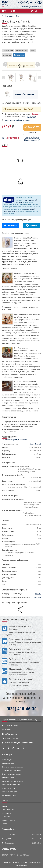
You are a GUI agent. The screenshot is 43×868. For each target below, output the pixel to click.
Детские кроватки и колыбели (12, 767)
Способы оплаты (9, 849)
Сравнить (32, 133)
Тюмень (5, 824)
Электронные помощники (11, 785)
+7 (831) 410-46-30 (11, 725)
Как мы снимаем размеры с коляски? (15, 440)
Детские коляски (8, 763)
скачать (38, 594)
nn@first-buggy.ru (11, 734)
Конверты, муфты (8, 788)
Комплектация (8, 50)
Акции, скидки (7, 760)
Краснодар (6, 817)
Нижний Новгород (8, 820)
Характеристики (22, 50)
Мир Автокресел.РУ (9, 795)
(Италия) (35, 444)
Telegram (8, 730)
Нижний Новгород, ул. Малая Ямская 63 (19, 743)
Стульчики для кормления (11, 771)
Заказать (32, 127)
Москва (4, 806)
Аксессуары (7, 55)
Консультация (19, 55)
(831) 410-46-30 (8, 11)
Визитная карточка (11, 738)
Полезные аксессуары (10, 792)
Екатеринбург (7, 813)
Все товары (7, 755)
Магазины (6, 801)
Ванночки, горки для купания (12, 781)
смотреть (37, 597)
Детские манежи (8, 778)
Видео (33, 50)
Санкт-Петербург (8, 810)
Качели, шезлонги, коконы (11, 774)
